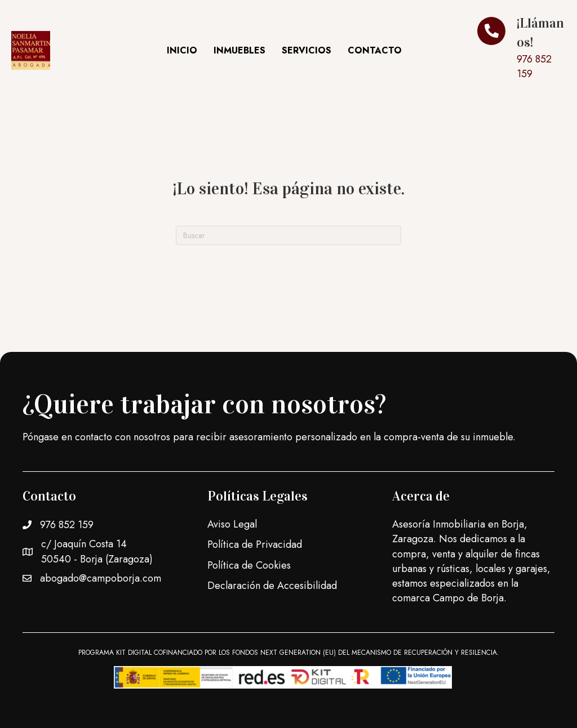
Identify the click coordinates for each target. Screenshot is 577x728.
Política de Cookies (249, 565)
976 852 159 (67, 525)
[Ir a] (521, 50)
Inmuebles (239, 50)
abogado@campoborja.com (101, 578)
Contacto (375, 50)
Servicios (307, 50)
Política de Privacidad (255, 544)
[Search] (288, 235)
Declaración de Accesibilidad (272, 586)
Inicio (182, 50)
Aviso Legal (232, 524)
